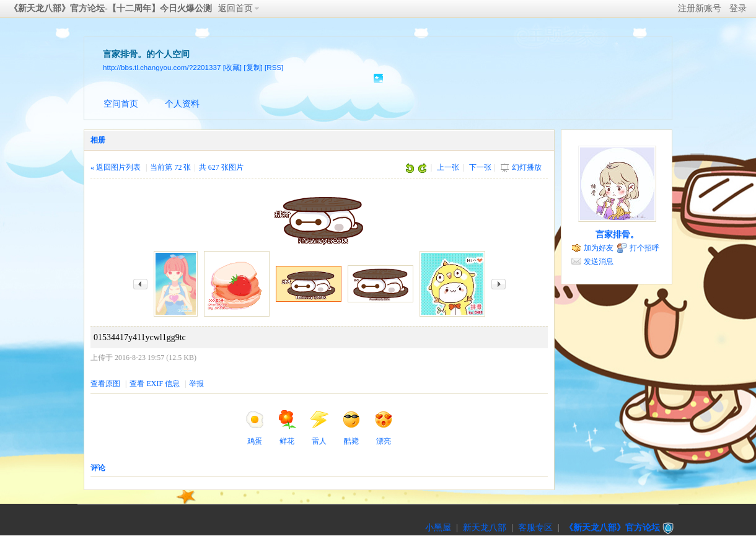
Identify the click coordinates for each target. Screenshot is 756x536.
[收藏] (232, 67)
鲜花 (287, 428)
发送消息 (599, 261)
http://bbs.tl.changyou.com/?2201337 (162, 67)
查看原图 (105, 384)
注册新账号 (700, 8)
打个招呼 (644, 248)
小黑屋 (438, 528)
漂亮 (384, 428)
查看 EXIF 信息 (155, 384)
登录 (738, 8)
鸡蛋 (255, 428)
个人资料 (182, 104)
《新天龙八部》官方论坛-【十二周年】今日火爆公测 (111, 8)
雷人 (319, 428)
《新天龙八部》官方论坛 (612, 528)
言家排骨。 (617, 235)
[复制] (253, 67)
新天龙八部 (485, 528)
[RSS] (274, 67)
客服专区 (535, 528)
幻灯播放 (527, 167)
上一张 (448, 167)
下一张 (480, 167)
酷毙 (351, 428)
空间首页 (121, 104)
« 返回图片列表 (116, 167)
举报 (196, 384)
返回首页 (235, 8)
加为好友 (599, 248)
